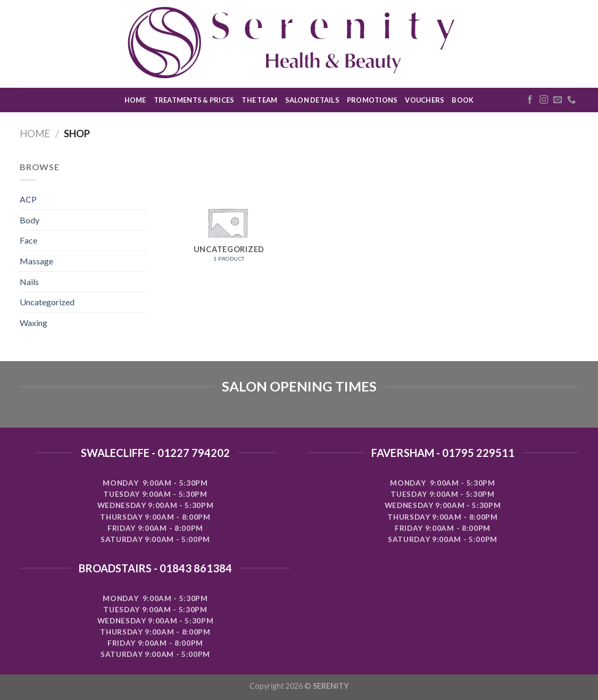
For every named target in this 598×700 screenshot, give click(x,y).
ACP (28, 199)
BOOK (463, 100)
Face (28, 240)
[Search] (574, 44)
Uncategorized (47, 302)
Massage (36, 261)
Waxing (34, 323)
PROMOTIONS (372, 100)
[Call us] (571, 100)
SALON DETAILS (312, 100)
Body (30, 220)
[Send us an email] (558, 100)
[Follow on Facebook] (530, 100)
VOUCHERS (425, 100)
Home (35, 134)
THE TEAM (259, 100)
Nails (29, 282)
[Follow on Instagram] (544, 100)
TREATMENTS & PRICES (194, 100)
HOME (135, 100)
